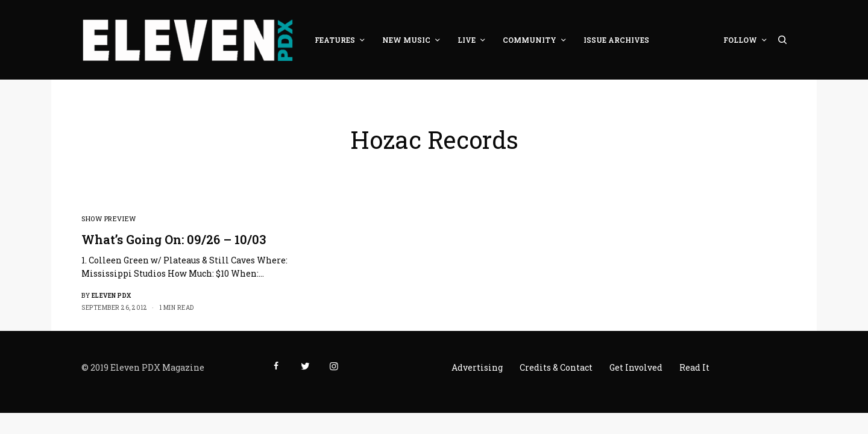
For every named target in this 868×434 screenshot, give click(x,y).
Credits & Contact (556, 367)
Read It (694, 367)
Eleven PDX (112, 296)
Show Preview (109, 219)
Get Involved (636, 367)
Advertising (477, 367)
